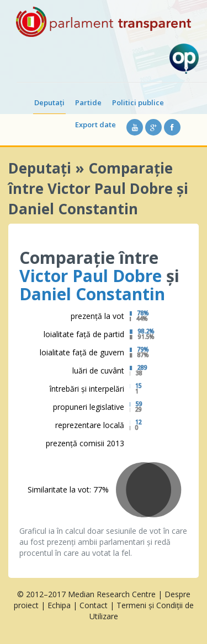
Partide (88, 102)
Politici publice (138, 102)
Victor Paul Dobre (91, 276)
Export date (95, 125)
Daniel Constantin (92, 294)
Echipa (59, 605)
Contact (94, 605)
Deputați (49, 102)
